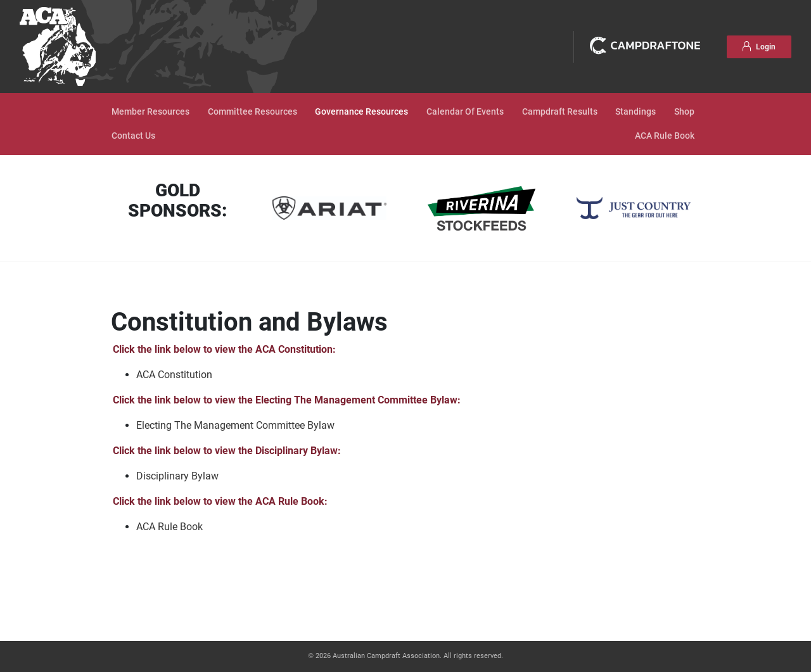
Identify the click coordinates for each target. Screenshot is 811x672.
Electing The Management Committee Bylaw (235, 425)
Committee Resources (252, 112)
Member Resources (150, 112)
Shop (684, 112)
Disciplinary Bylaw (177, 476)
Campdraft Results (560, 112)
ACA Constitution (174, 375)
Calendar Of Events (465, 112)
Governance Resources (361, 112)
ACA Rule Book (665, 136)
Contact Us (133, 136)
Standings (635, 112)
